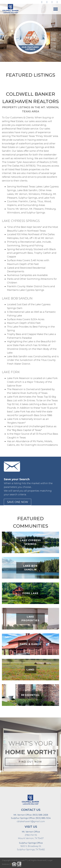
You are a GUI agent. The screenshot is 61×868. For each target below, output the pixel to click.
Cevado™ (23, 860)
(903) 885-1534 (43, 818)
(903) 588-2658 (40, 815)
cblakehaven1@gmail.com (31, 821)
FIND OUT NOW (31, 762)
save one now (18, 502)
